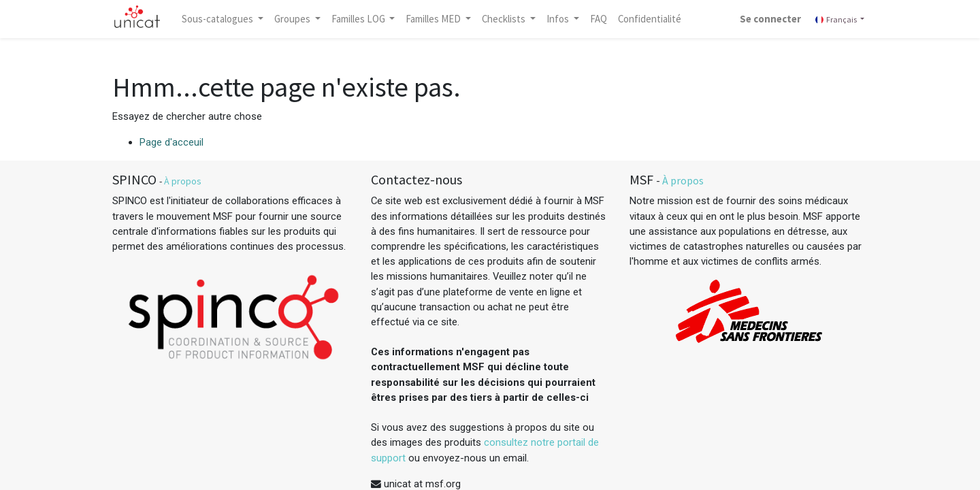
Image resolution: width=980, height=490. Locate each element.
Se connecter (770, 19)
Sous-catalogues (218, 19)
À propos (183, 181)
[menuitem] (599, 19)
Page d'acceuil (171, 142)
